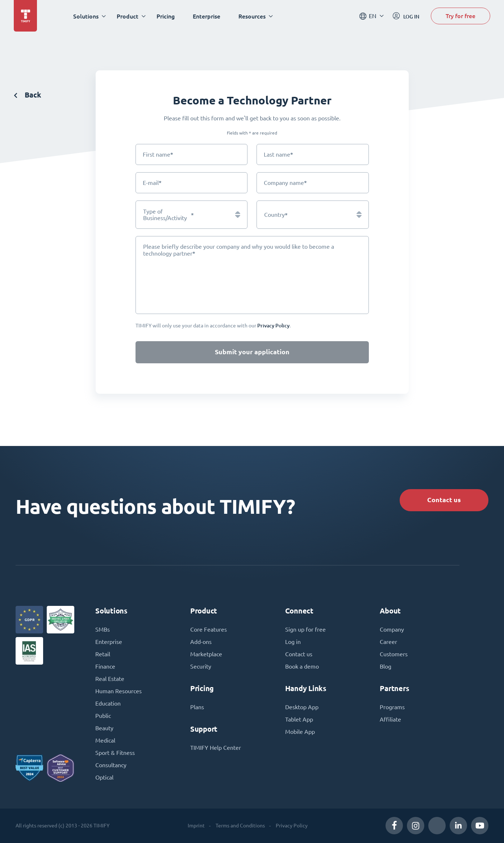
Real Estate (110, 679)
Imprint (196, 826)
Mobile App (300, 732)
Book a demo (302, 666)
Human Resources (118, 691)
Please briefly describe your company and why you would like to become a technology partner (239, 250)
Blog (386, 666)
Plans (197, 707)
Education (108, 703)
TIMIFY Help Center (216, 748)
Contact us (444, 500)
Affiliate (390, 719)
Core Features (209, 629)
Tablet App (299, 719)
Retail (103, 654)
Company (392, 629)
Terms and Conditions (240, 826)
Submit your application (252, 352)
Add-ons (201, 642)
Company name (285, 183)
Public (103, 716)
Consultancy (111, 765)
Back (28, 95)
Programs (392, 707)
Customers (394, 654)
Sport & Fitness (115, 753)
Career (388, 642)
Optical (104, 777)
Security (201, 666)
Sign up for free (305, 629)
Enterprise (207, 16)
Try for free (461, 16)
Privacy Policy (292, 826)
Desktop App (302, 707)
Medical (105, 740)
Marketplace (206, 654)
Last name (278, 154)
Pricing (166, 16)
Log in (293, 642)
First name (158, 154)
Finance (105, 666)
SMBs (103, 629)
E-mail (152, 183)
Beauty (104, 728)
